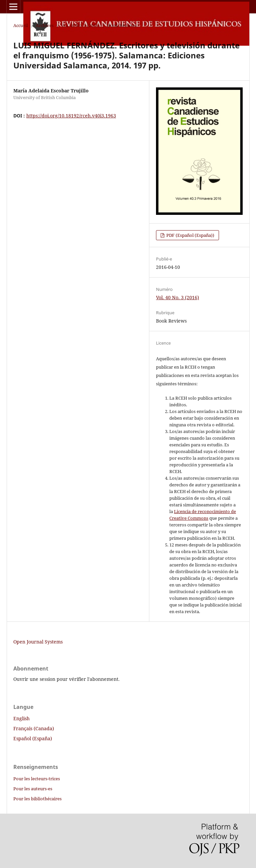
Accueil (21, 25)
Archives (45, 25)
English (21, 718)
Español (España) (33, 738)
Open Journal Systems (38, 642)
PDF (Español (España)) (190, 235)
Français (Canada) (34, 728)
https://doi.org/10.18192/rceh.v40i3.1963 (71, 116)
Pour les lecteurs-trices (37, 779)
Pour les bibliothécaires (37, 799)
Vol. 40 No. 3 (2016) (80, 25)
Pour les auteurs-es (33, 789)
